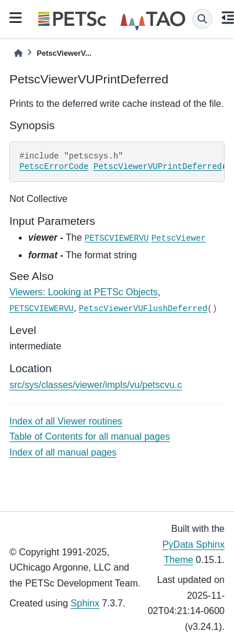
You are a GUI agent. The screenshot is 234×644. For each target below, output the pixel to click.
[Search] (202, 19)
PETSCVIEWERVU (117, 238)
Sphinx (85, 603)
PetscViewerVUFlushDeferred (143, 309)
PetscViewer (178, 238)
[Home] (18, 53)
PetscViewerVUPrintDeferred (158, 167)
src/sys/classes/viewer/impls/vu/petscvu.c (96, 385)
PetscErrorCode (54, 167)
